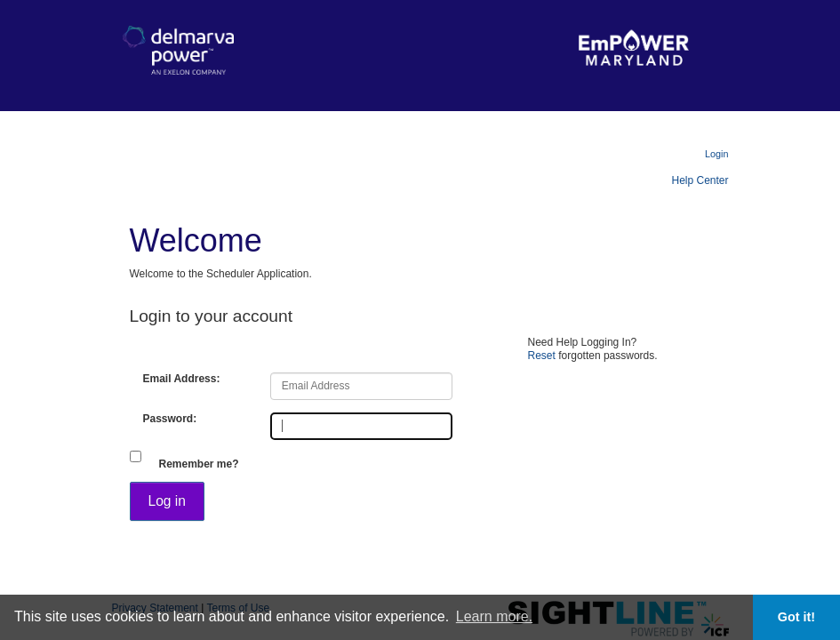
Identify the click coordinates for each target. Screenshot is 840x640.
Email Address (180, 379)
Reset (542, 356)
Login (716, 154)
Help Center (700, 180)
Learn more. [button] (494, 616)
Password (168, 419)
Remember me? (199, 464)
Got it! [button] (796, 617)
